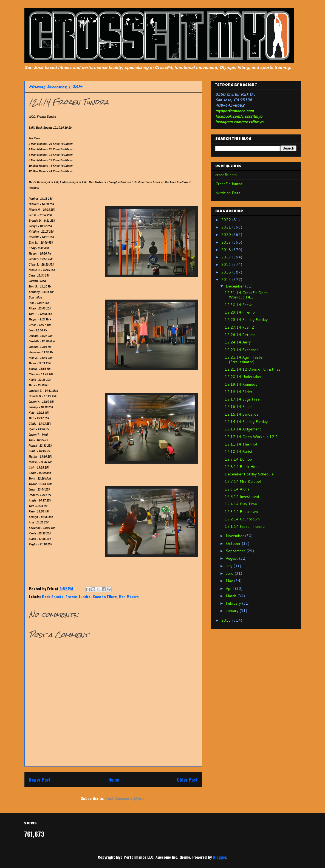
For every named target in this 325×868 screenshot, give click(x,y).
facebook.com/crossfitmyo (239, 116)
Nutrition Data (228, 193)
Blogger (220, 857)
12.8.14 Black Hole (242, 467)
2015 (227, 272)
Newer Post (40, 780)
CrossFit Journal (229, 184)
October (234, 543)
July (230, 566)
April (230, 588)
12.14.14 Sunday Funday (246, 422)
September (236, 551)
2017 (227, 257)
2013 (227, 620)
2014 (227, 280)
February (234, 603)
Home (114, 780)
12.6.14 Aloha (237, 489)
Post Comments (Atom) (125, 798)
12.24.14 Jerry (238, 342)
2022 (227, 220)
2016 (227, 264)
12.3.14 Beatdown (241, 512)
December (235, 286)
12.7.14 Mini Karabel (243, 481)
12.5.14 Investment (242, 497)
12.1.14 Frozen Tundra (245, 526)
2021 (227, 227)
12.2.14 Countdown (242, 519)
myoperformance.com (234, 111)
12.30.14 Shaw (238, 305)
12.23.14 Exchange (242, 350)
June (230, 573)
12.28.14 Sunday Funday (246, 320)
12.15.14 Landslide (242, 414)
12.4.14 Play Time (241, 504)
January (233, 611)
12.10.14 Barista (240, 452)
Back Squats (53, 597)
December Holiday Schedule (249, 474)
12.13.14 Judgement (243, 429)
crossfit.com (226, 175)
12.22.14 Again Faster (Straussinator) (244, 360)
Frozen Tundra (78, 597)
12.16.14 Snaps (239, 407)
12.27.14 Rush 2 (239, 327)
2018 (227, 250)
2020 (227, 235)
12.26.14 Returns (240, 335)
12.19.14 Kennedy (241, 384)
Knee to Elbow (105, 597)
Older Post (187, 780)
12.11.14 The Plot (241, 444)
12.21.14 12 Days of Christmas (252, 369)
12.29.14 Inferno (240, 312)
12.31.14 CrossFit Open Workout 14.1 (246, 295)
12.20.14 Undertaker (243, 377)
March (231, 596)
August (232, 558)
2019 (227, 242)
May (230, 581)
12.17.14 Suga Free (242, 399)
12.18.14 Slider (238, 392)
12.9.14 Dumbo (238, 459)
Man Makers (129, 597)
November (235, 536)
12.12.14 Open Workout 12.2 (251, 437)
